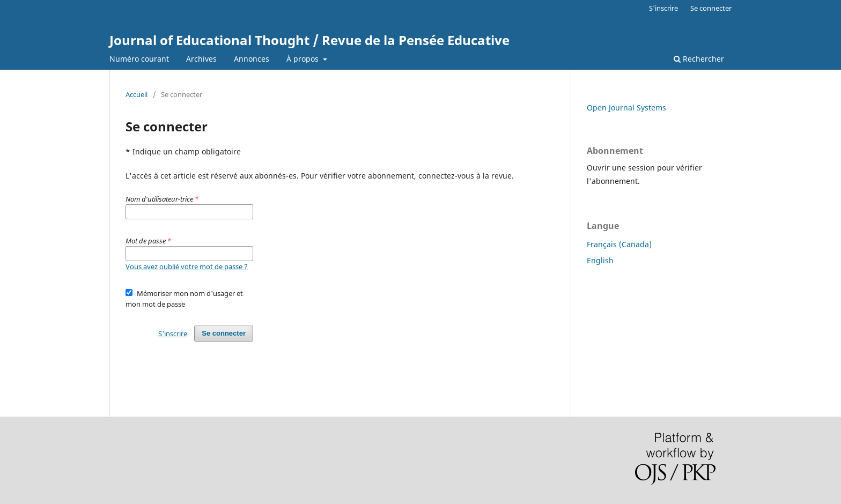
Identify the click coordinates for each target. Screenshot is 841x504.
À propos (304, 59)
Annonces (252, 59)
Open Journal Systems (626, 108)
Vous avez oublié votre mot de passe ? (187, 266)
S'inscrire (663, 8)
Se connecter (711, 8)
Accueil (137, 94)
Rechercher (699, 59)
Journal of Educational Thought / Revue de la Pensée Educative (309, 40)
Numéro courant (139, 59)
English (600, 260)
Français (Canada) (619, 244)
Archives (201, 59)
